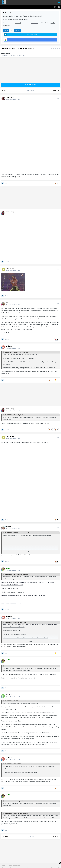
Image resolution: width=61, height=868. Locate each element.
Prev (6, 91)
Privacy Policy (34, 860)
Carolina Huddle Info (30, 862)
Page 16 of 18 (30, 91)
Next (55, 91)
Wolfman (23, 371)
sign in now (47, 824)
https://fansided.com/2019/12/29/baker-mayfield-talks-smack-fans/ (24, 552)
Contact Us (43, 860)
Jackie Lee (23, 489)
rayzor (8, 483)
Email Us (30, 864)
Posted (13, 99)
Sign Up (17, 31)
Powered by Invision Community (30, 865)
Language (18, 860)
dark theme (34, 23)
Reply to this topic (30, 85)
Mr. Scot (6, 53)
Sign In (6, 31)
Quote (7, 183)
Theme (26, 860)
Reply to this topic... (10, 833)
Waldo (21, 578)
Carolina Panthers (20, 55)
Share (30, 842)
